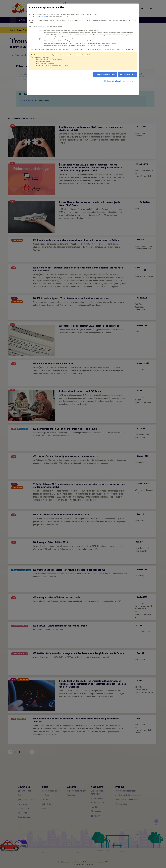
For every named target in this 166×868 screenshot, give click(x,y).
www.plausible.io (74, 49)
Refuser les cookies (128, 74)
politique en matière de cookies (41, 16)
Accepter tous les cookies (105, 74)
